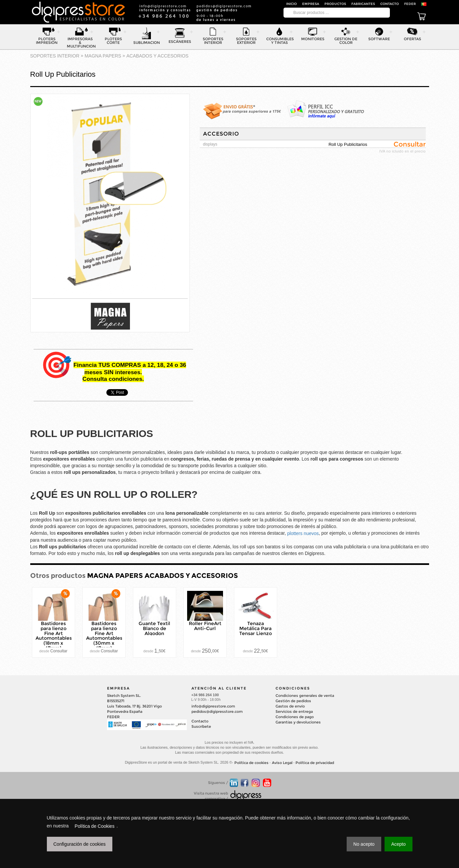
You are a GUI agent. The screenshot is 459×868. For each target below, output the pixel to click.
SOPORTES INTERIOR (55, 56)
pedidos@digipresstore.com (217, 711)
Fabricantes (363, 4)
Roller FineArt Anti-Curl (205, 626)
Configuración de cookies (80, 844)
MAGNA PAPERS (103, 56)
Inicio (291, 4)
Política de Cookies (95, 826)
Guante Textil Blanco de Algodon (154, 628)
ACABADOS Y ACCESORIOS (157, 56)
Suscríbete (201, 726)
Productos (335, 4)
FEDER (410, 4)
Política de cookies (251, 763)
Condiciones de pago (295, 717)
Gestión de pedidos (293, 701)
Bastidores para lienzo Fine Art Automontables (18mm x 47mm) (54, 636)
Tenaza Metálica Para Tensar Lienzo (256, 628)
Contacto (390, 4)
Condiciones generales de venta (305, 696)
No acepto (364, 844)
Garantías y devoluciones (298, 722)
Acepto (399, 844)
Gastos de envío (290, 706)
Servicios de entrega (294, 711)
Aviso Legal (282, 763)
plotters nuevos (303, 533)
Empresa (311, 4)
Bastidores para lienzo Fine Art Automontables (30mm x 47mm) (104, 636)
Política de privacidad (315, 763)
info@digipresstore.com (213, 706)
